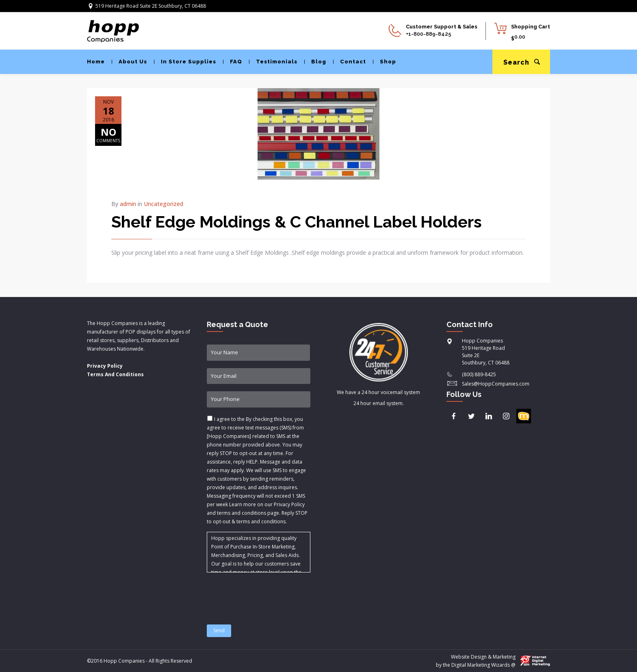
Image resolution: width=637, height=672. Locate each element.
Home (96, 62)
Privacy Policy (105, 366)
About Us (129, 62)
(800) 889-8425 (479, 374)
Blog (315, 62)
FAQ (233, 62)
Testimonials (273, 62)
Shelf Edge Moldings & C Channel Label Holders (297, 222)
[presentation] (269, 594)
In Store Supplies (185, 62)
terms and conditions (261, 521)
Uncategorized (164, 204)
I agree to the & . (257, 470)
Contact (350, 62)
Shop (385, 62)
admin (128, 204)
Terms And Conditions (115, 374)
